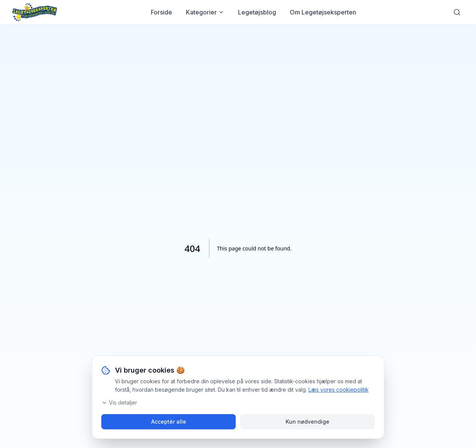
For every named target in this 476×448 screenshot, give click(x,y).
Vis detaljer (119, 403)
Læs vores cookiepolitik (339, 390)
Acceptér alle (169, 422)
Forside (161, 12)
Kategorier (205, 12)
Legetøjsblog (257, 12)
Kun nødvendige (307, 422)
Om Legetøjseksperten (323, 12)
